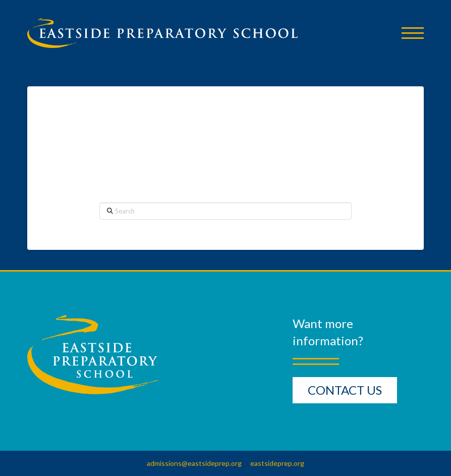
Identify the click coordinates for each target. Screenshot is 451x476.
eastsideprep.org (277, 463)
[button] (413, 33)
